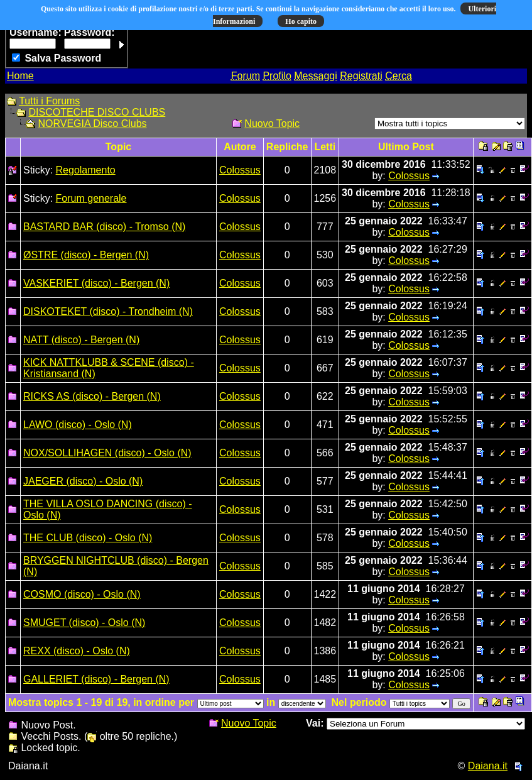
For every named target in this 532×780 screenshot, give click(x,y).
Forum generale (91, 198)
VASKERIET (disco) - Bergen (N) (96, 283)
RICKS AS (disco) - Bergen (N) (92, 396)
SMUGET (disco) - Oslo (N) (84, 623)
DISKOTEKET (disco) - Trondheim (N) (108, 311)
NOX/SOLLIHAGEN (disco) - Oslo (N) (107, 453)
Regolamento (86, 170)
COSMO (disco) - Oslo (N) (82, 594)
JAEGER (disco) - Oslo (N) (83, 481)
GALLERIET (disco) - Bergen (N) (96, 679)
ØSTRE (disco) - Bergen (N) (86, 255)
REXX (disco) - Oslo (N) (77, 651)
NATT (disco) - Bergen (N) (81, 340)
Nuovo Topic (272, 124)
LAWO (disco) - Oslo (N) (78, 425)
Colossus (240, 170)
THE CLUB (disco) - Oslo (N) (88, 538)
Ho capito (301, 21)
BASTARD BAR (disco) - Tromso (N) (104, 227)
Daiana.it (488, 766)
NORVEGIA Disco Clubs (92, 124)
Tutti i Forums (49, 101)
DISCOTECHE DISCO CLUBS (97, 112)
